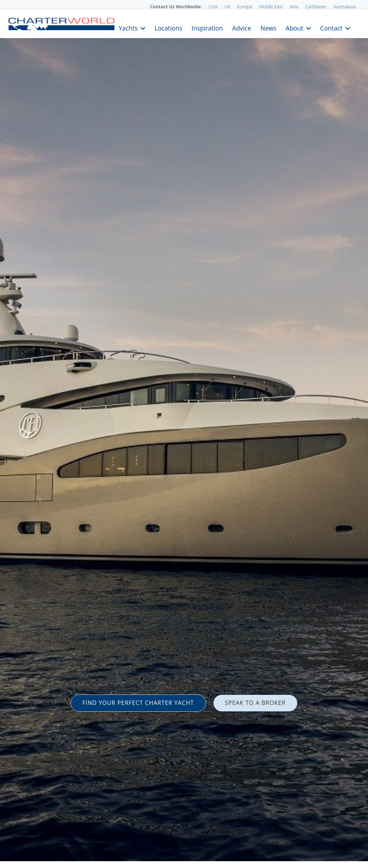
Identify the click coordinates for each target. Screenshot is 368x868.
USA (213, 6)
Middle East (271, 6)
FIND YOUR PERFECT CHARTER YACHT (138, 703)
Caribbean (316, 6)
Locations (168, 27)
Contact (331, 27)
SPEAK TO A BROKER (255, 703)
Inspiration (207, 27)
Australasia (345, 6)
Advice (242, 27)
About (295, 27)
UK (227, 6)
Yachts (128, 27)
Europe (245, 6)
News (268, 27)
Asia (294, 6)
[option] (184, 434)
